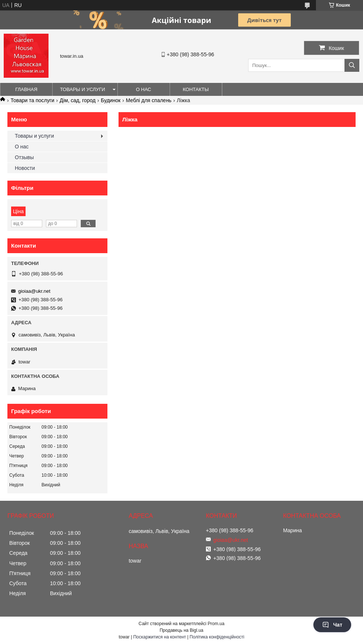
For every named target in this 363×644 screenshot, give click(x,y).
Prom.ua (216, 624)
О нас (144, 89)
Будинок (111, 100)
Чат (332, 625)
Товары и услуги (83, 89)
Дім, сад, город (78, 100)
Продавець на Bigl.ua (181, 630)
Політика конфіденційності (217, 637)
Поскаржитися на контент (160, 637)
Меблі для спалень (149, 100)
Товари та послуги (32, 100)
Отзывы (24, 157)
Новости (25, 168)
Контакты (196, 89)
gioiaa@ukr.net (34, 291)
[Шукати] (352, 65)
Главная (26, 89)
